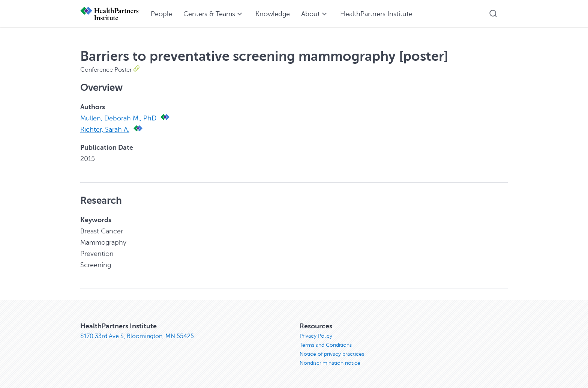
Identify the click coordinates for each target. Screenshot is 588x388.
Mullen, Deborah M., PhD (118, 118)
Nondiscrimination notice (330, 363)
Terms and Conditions (326, 345)
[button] (493, 14)
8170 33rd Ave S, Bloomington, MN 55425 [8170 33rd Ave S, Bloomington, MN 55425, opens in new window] (137, 336)
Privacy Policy (316, 336)
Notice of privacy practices (332, 354)
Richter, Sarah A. (105, 129)
